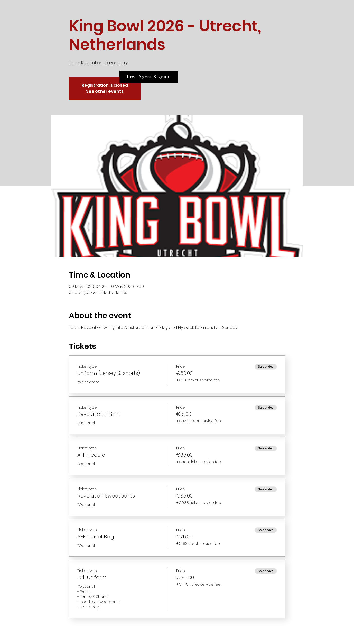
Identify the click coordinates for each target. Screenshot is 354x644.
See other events (105, 91)
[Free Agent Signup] (149, 77)
